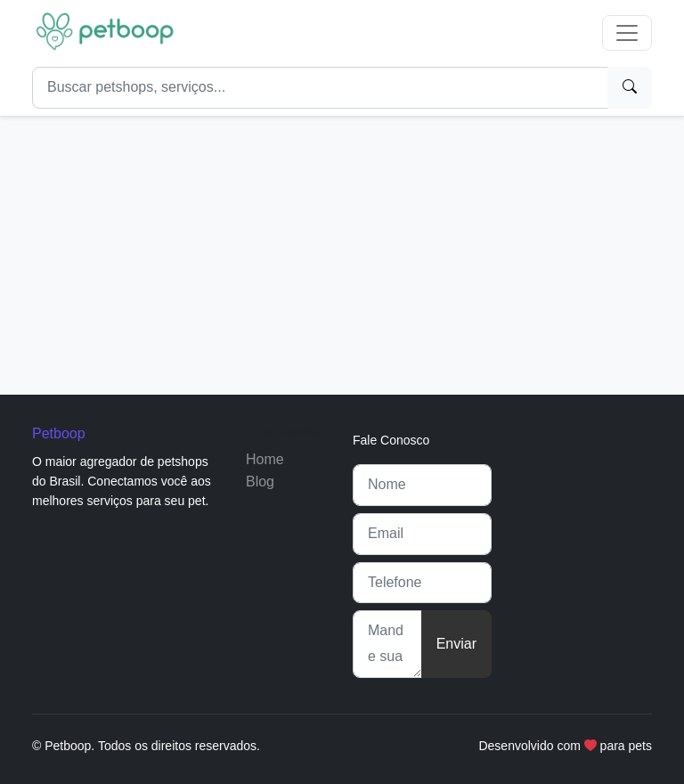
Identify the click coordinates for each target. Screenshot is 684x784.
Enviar (456, 644)
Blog (260, 482)
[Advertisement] (342, 249)
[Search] (320, 88)
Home (265, 459)
